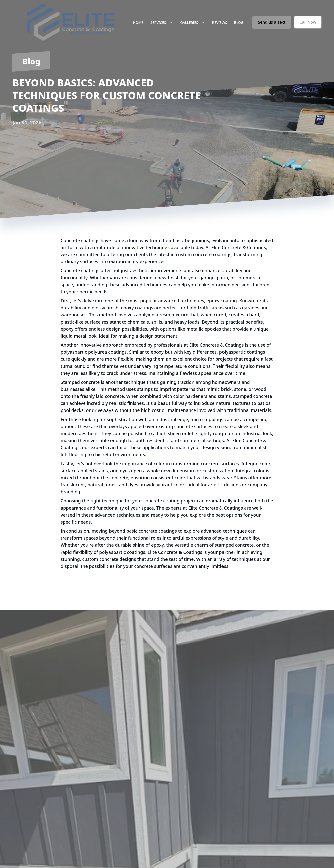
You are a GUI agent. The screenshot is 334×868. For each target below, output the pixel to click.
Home (138, 22)
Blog (239, 22)
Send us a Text (272, 22)
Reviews (220, 22)
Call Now (308, 22)
